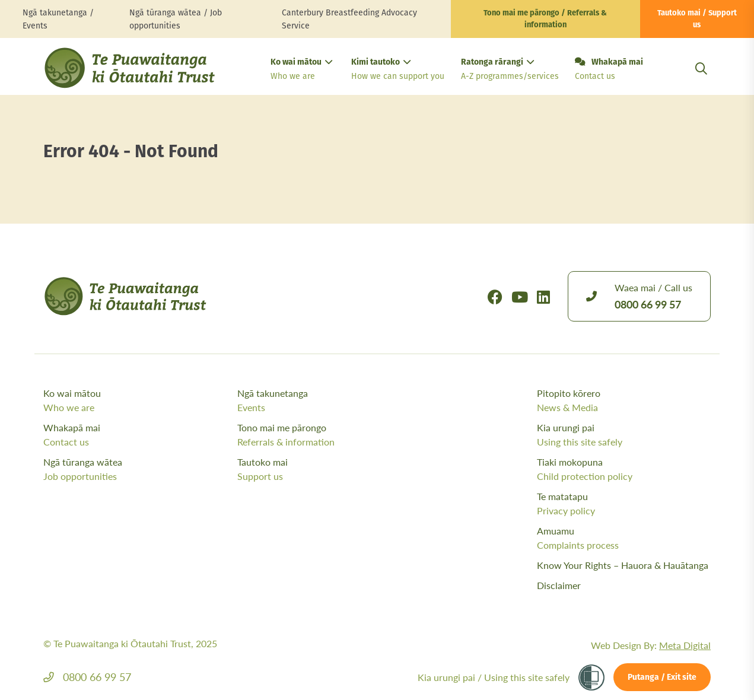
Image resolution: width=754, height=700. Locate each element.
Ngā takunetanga (331, 400)
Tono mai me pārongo (331, 435)
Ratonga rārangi (508, 70)
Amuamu (624, 538)
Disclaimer (559, 585)
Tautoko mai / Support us (697, 19)
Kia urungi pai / (494, 677)
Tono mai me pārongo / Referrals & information (545, 19)
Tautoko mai (331, 469)
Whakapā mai (609, 70)
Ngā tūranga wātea (137, 469)
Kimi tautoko (397, 70)
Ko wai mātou (301, 70)
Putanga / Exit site (662, 678)
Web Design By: (651, 645)
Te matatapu (624, 504)
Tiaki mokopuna (624, 469)
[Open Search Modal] (701, 83)
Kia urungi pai (624, 435)
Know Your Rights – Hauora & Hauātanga (623, 565)
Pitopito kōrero (624, 400)
